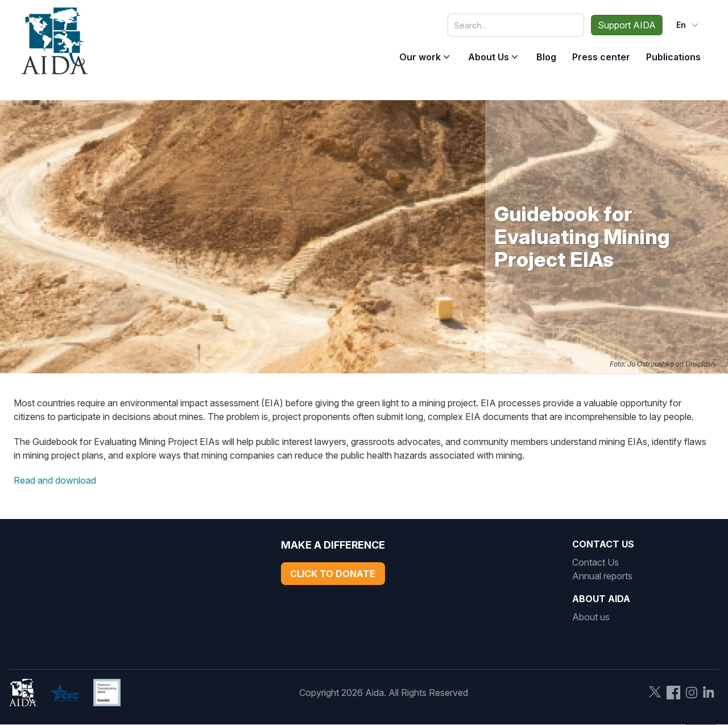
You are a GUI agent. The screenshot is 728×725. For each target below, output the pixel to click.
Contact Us (595, 562)
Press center (601, 57)
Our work (420, 57)
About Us (489, 57)
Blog (546, 57)
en (688, 25)
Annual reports (602, 576)
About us (591, 617)
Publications (673, 57)
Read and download (55, 480)
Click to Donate (333, 574)
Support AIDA (627, 25)
